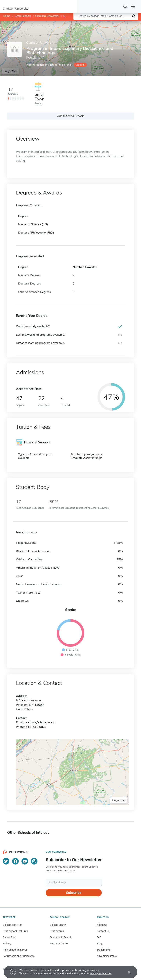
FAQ (99, 937)
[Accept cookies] (127, 972)
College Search (58, 925)
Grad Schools (23, 16)
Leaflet (97, 23)
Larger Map (10, 71)
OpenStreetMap (116, 23)
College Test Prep (12, 925)
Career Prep (9, 937)
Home (7, 16)
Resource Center (59, 944)
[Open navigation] (133, 6)
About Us (102, 925)
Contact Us (103, 931)
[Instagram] (34, 861)
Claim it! (80, 65)
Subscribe (74, 893)
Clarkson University (47, 16)
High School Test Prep (15, 950)
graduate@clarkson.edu (40, 722)
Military (7, 944)
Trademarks (104, 950)
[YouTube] (25, 861)
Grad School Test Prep (15, 931)
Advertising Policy (107, 956)
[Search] (125, 6)
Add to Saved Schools (71, 116)
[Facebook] (15, 861)
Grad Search (57, 931)
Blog (99, 944)
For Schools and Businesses (19, 956)
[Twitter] (6, 861)
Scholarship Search (61, 937)
